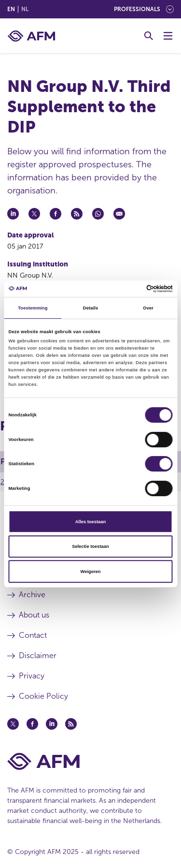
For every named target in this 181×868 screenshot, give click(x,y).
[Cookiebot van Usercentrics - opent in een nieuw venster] (131, 289)
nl (25, 9)
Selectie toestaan (90, 546)
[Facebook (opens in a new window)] (32, 724)
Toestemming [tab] (33, 308)
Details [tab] (90, 308)
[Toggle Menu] (168, 36)
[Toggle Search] (149, 36)
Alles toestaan (90, 522)
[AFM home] (31, 36)
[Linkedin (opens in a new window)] (52, 724)
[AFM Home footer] (90, 761)
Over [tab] (148, 308)
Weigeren (91, 572)
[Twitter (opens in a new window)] (13, 724)
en (11, 9)
